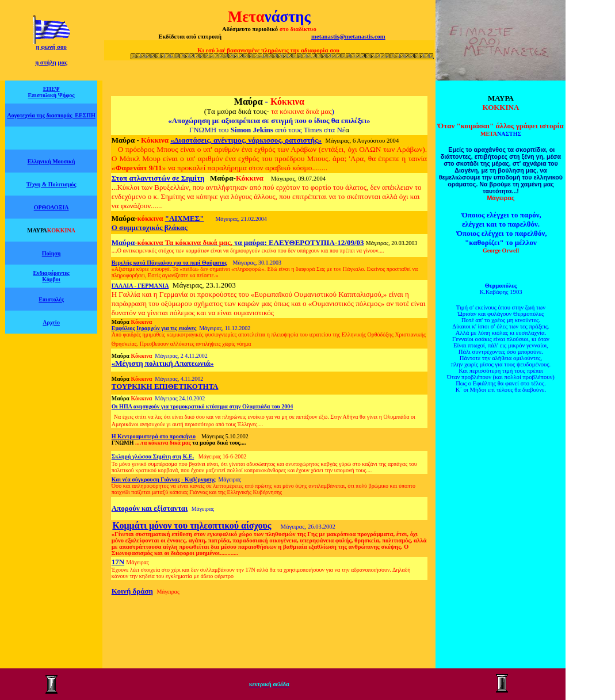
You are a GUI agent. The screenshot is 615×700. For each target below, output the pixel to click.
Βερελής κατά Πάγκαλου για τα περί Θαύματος (169, 263)
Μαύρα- (138, 242)
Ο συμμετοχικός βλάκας (150, 227)
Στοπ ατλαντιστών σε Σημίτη (158, 178)
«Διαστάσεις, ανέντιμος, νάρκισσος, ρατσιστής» (246, 140)
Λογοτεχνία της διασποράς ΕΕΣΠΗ (51, 115)
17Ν (118, 562)
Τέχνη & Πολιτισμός (51, 184)
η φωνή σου (51, 47)
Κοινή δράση (132, 591)
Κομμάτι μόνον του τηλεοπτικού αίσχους (192, 525)
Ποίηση (51, 253)
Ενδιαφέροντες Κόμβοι (51, 276)
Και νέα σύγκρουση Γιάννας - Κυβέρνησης (164, 479)
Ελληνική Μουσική (51, 161)
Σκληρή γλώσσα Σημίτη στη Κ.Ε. (153, 456)
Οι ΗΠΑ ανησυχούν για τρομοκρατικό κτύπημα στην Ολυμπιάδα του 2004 (203, 406)
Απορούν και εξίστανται (150, 508)
